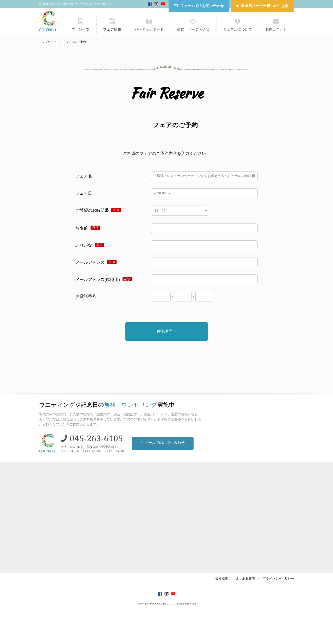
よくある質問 (245, 579)
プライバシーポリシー (278, 579)
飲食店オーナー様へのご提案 (265, 6)
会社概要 (222, 579)
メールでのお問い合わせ (165, 443)
